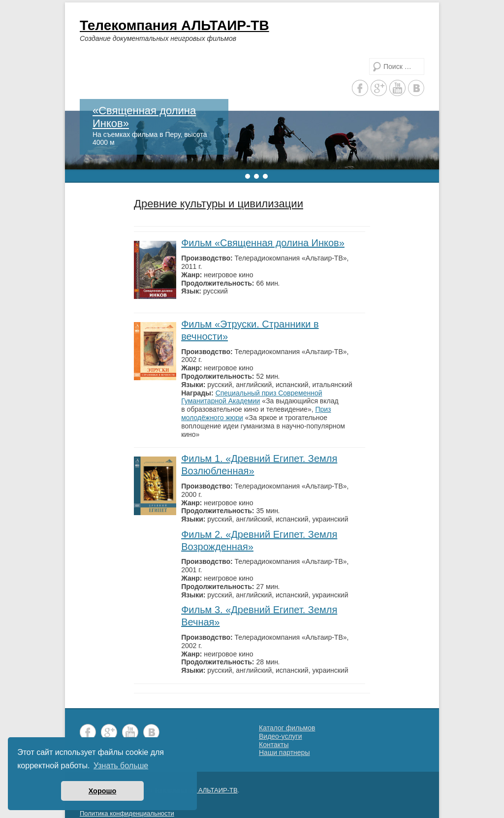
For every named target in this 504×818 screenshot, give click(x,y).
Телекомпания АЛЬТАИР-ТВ (174, 25)
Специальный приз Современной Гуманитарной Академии (252, 397)
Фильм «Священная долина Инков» (263, 243)
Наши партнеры (284, 753)
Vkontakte (416, 88)
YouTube (397, 88)
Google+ (379, 88)
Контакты (274, 745)
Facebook (360, 88)
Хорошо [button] (103, 791)
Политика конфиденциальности (127, 813)
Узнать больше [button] (121, 766)
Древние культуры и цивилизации (219, 204)
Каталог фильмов (287, 728)
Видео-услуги (281, 736)
